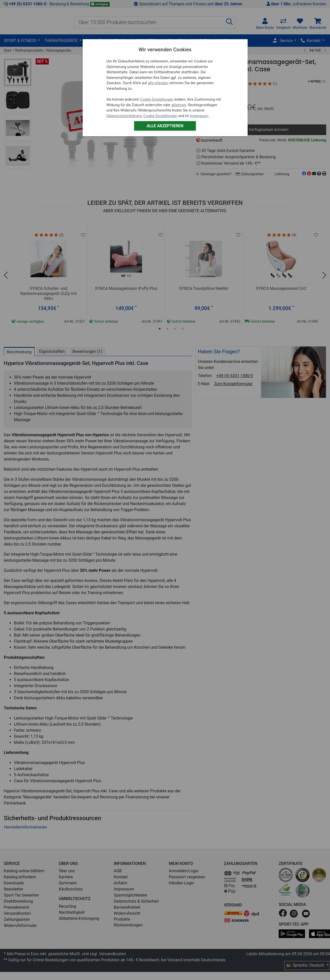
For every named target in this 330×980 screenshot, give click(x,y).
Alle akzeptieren (165, 126)
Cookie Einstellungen (157, 100)
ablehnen (179, 105)
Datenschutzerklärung (124, 116)
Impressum (199, 116)
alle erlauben (158, 83)
